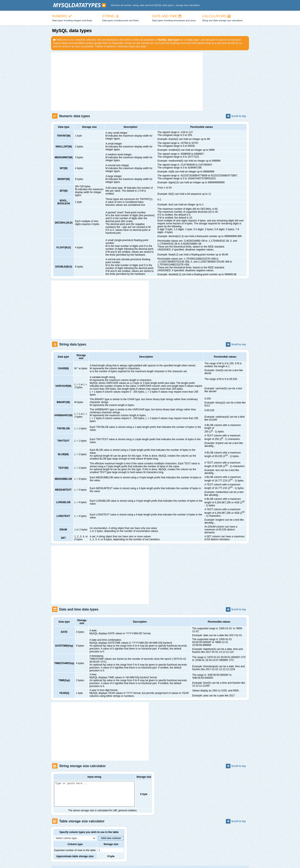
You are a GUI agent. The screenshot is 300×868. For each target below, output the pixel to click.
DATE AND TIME (175, 18)
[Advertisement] (127, 82)
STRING (125, 18)
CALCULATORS (225, 18)
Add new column (111, 843)
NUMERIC (75, 18)
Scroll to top (236, 116)
